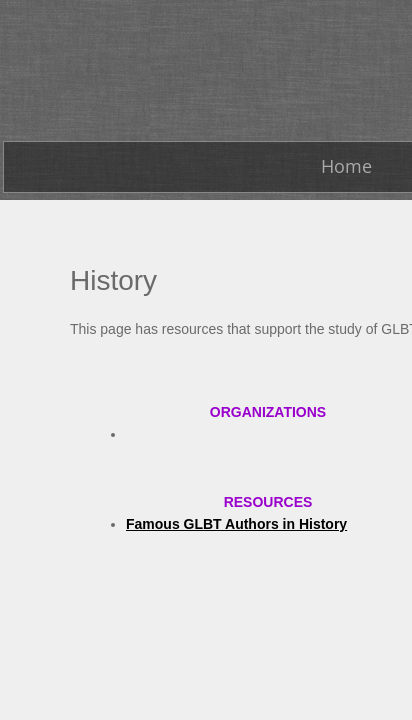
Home (346, 166)
